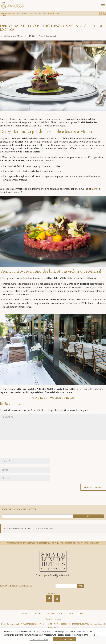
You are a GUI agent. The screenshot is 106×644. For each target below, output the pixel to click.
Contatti (71, 618)
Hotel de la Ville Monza (13, 36)
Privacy (39, 618)
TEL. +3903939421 (68, 547)
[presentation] (21, 455)
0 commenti (51, 36)
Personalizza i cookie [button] (39, 639)
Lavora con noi (55, 618)
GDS (82, 618)
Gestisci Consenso (53, 623)
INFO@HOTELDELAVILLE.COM (88, 547)
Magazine (10, 13)
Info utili (26, 618)
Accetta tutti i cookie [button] (64, 639)
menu (95, 189)
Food (18, 13)
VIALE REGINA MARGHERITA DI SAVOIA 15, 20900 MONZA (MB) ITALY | (34, 547)
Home (2, 13)
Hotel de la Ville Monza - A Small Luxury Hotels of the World (29, 533)
